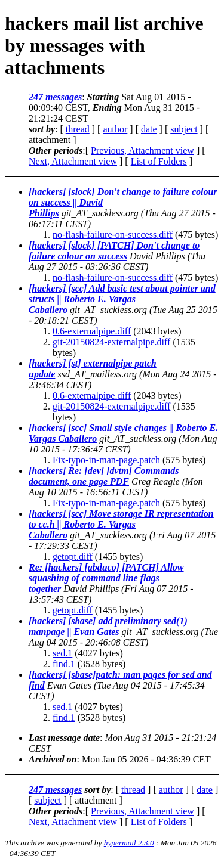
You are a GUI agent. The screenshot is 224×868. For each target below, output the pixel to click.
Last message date (64, 738)
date (149, 129)
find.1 (64, 664)
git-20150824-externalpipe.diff (111, 342)
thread (78, 129)
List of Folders (159, 161)
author (115, 129)
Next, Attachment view (73, 161)
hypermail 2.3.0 (129, 843)
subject (184, 129)
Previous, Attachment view (142, 151)
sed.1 (62, 653)
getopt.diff (73, 557)
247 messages (55, 97)
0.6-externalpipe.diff (92, 331)
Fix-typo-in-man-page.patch (106, 460)
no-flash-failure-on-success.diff (113, 235)
